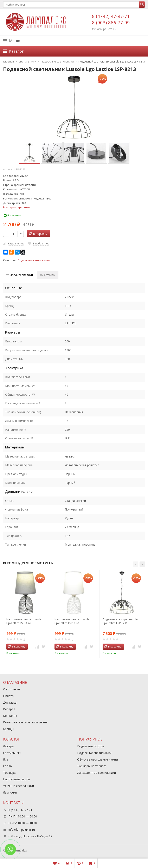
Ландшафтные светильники (96, 773)
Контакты (10, 716)
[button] (136, 564)
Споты (8, 766)
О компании (11, 689)
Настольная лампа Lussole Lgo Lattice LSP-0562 (24, 621)
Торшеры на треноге (92, 766)
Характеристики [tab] (20, 275)
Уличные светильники (18, 786)
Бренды (8, 729)
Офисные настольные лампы (98, 759)
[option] (30, 153)
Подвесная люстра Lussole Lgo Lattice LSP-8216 (120, 621)
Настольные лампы (17, 779)
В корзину (38, 234)
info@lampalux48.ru (22, 830)
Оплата (8, 696)
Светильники (12, 753)
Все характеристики (17, 207)
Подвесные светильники (34, 260)
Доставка (10, 702)
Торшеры (10, 773)
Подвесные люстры (91, 746)
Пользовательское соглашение (25, 722)
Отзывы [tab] (48, 275)
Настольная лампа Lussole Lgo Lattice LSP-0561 (72, 621)
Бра (6, 759)
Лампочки (10, 792)
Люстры (9, 746)
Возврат (9, 709)
